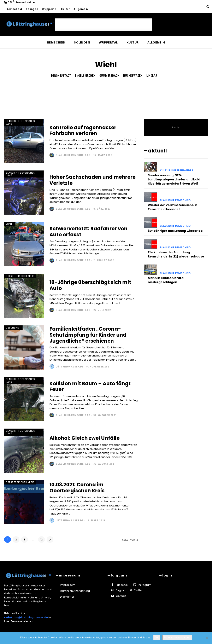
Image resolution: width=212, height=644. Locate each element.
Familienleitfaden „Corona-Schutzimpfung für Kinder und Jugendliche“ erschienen (88, 335)
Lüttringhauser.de (70, 367)
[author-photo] (52, 155)
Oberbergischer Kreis (20, 276)
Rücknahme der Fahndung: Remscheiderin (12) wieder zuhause (176, 254)
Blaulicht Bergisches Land (20, 122)
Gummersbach (109, 76)
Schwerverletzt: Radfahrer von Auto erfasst (89, 232)
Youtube (121, 596)
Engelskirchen (85, 76)
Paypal (120, 590)
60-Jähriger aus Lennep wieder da (175, 230)
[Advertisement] (104, 25)
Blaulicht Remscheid (175, 200)
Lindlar (152, 76)
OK (157, 637)
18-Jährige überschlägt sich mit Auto (90, 285)
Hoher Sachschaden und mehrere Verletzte (93, 180)
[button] (208, 7)
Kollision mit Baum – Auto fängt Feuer (90, 387)
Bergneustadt (61, 76)
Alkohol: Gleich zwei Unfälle (85, 438)
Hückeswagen (133, 76)
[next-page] (50, 539)
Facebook (122, 585)
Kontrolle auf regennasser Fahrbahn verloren (83, 130)
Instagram (145, 585)
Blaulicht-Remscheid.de (73, 155)
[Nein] (207, 638)
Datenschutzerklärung (177, 637)
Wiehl (10, 224)
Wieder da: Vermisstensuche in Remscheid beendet (173, 207)
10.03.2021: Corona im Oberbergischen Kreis (77, 488)
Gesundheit (13, 328)
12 (42, 539)
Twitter (138, 590)
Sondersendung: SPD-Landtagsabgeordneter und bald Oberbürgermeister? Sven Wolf (174, 179)
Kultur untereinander (176, 170)
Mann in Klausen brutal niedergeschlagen (166, 279)
